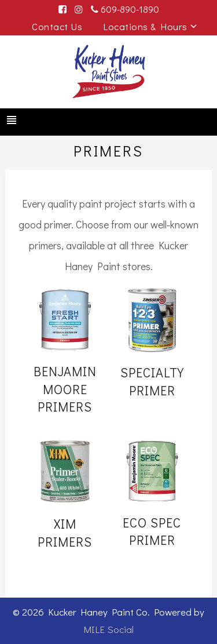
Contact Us (57, 26)
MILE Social (108, 629)
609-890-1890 (125, 9)
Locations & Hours (145, 26)
